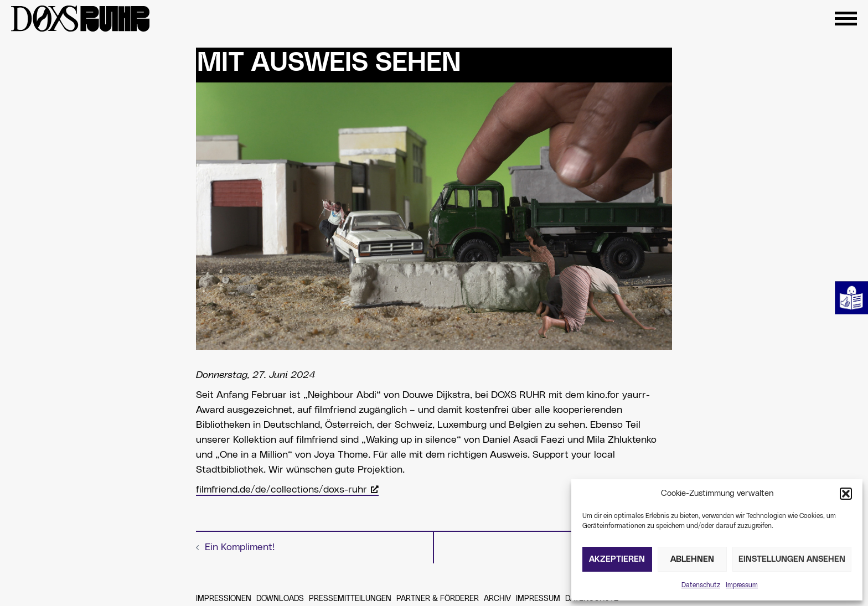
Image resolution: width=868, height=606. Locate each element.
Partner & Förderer (438, 599)
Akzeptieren (617, 559)
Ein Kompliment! (240, 547)
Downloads (280, 599)
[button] (846, 494)
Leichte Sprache (851, 298)
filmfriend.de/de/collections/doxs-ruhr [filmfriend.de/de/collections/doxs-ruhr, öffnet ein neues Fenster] (287, 490)
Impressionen (224, 599)
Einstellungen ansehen (792, 559)
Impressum (742, 585)
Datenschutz (701, 585)
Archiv (497, 599)
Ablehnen (692, 559)
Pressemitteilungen (350, 599)
